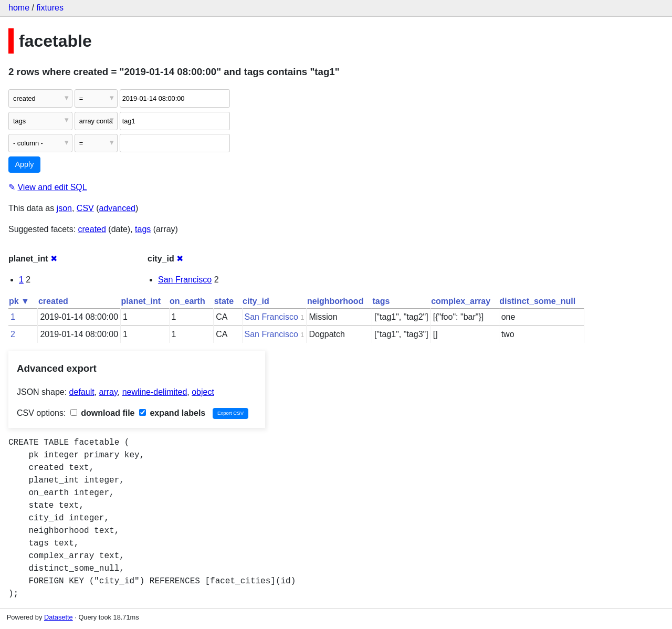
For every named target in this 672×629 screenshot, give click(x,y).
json (64, 208)
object (203, 392)
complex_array (461, 301)
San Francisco (185, 280)
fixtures (50, 8)
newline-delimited (155, 392)
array (108, 392)
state (224, 301)
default (82, 392)
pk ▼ (19, 301)
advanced (117, 208)
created (92, 229)
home (19, 8)
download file (103, 413)
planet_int (141, 301)
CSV (85, 208)
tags (143, 229)
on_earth (187, 301)
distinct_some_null (537, 301)
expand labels (172, 413)
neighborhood (335, 301)
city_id (256, 301)
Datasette (59, 617)
